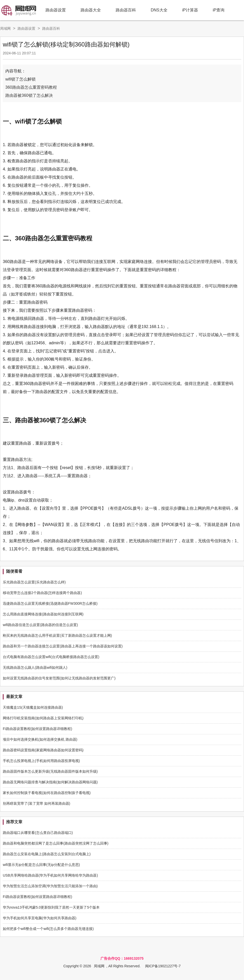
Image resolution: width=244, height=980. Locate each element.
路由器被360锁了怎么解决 (29, 95)
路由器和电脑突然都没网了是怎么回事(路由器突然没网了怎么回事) (56, 843)
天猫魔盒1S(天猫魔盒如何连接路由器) (33, 707)
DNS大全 (159, 10)
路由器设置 (56, 10)
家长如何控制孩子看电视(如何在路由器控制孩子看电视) (47, 793)
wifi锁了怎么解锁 (20, 79)
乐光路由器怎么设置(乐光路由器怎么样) (34, 582)
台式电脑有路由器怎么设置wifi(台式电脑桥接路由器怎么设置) (51, 657)
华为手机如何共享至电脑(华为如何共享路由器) (40, 918)
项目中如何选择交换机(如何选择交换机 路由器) (40, 739)
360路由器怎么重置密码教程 (31, 87)
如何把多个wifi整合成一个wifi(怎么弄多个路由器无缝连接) (48, 929)
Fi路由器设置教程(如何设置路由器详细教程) (37, 729)
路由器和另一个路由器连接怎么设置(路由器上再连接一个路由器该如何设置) (63, 646)
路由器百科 (126, 10)
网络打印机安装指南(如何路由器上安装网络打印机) (43, 718)
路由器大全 (91, 10)
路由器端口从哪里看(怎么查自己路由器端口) (38, 833)
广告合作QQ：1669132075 (122, 958)
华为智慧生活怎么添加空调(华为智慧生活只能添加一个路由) (50, 886)
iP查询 (219, 10)
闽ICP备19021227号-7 (163, 966)
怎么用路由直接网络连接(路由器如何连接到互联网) (43, 614)
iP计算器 (190, 10)
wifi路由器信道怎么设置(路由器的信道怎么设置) (40, 625)
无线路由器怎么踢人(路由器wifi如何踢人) (35, 667)
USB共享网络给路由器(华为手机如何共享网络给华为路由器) (50, 875)
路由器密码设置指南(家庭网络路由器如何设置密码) (43, 750)
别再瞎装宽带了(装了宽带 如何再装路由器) (36, 803)
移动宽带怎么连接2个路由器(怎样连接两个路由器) (42, 593)
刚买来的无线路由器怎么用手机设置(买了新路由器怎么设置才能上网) (57, 635)
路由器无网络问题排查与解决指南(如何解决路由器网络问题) (50, 782)
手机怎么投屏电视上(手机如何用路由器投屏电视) (41, 761)
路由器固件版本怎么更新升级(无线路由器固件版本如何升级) (50, 771)
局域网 (5, 28)
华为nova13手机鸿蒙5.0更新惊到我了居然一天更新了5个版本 (51, 907)
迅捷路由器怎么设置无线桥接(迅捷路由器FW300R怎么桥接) (50, 603)
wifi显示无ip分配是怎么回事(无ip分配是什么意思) (41, 865)
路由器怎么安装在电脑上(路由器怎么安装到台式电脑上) (47, 854)
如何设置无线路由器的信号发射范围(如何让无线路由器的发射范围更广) (59, 678)
